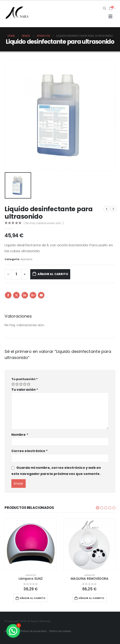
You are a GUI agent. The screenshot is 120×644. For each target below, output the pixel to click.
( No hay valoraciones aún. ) (44, 223)
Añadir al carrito (53, 274)
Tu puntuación (25, 379)
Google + (33, 295)
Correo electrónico (29, 451)
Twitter (16, 295)
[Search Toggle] (105, 8)
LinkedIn (25, 295)
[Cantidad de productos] (16, 274)
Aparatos (26, 259)
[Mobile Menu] (110, 17)
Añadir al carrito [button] (32, 598)
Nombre (20, 435)
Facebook (8, 295)
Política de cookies (60, 631)
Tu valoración (25, 390)
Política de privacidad (33, 631)
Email (41, 295)
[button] (97, 508)
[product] (31, 544)
